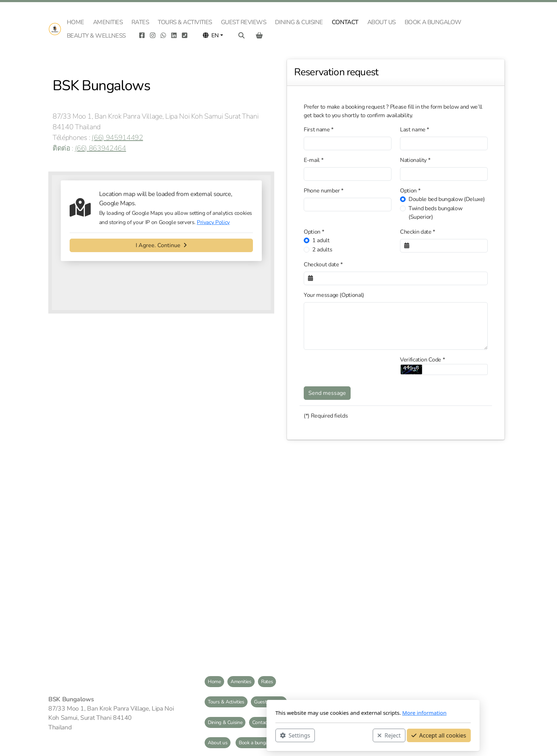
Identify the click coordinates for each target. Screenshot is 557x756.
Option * (410, 191)
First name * (319, 130)
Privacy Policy (213, 222)
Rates (267, 682)
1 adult (321, 240)
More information (330, 713)
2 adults (322, 250)
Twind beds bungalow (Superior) (435, 213)
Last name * (415, 130)
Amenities (241, 682)
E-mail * (313, 160)
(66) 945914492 (117, 138)
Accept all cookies (344, 735)
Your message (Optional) (334, 295)
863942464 (107, 148)
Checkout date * (323, 265)
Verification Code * (422, 360)
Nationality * (415, 160)
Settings (201, 735)
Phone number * (324, 191)
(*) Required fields (326, 416)
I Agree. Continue (161, 245)
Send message (327, 393)
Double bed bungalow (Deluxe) (447, 199)
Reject (294, 735)
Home (214, 682)
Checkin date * (418, 232)
